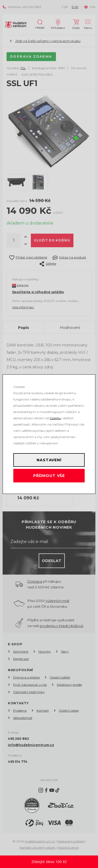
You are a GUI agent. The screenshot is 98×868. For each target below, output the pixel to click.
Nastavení (49, 460)
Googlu (55, 418)
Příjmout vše (49, 476)
